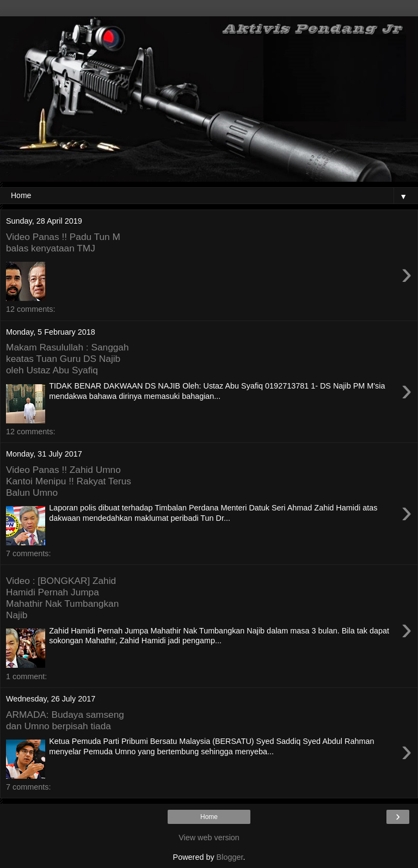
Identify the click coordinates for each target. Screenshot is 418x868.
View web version (209, 838)
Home (209, 817)
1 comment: (26, 676)
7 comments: (28, 553)
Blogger (230, 857)
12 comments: (30, 309)
